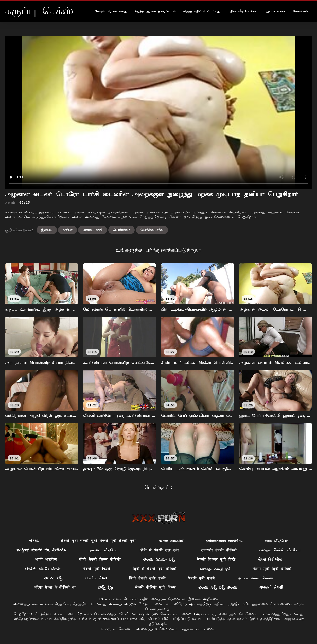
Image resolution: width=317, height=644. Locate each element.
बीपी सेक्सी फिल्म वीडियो (100, 559)
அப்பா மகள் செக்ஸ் (255, 578)
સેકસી (34, 541)
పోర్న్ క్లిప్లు (105, 587)
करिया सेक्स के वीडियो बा (55, 587)
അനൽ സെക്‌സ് (171, 541)
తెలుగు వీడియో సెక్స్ (159, 559)
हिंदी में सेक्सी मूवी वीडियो (155, 569)
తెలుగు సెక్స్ (53, 578)
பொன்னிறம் (121, 230)
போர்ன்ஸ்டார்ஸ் (152, 230)
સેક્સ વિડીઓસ (270, 559)
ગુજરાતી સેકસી (271, 587)
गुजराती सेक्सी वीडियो (219, 550)
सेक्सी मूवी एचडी (201, 578)
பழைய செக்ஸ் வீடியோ (280, 550)
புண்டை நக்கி (93, 230)
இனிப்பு (47, 230)
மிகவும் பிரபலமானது (110, 11)
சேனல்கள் (301, 11)
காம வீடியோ (276, 541)
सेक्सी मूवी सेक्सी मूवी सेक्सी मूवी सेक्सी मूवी (98, 541)
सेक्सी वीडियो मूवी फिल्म (155, 587)
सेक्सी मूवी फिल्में (96, 569)
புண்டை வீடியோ (103, 550)
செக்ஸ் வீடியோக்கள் (43, 569)
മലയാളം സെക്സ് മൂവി (215, 569)
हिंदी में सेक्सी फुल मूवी (159, 550)
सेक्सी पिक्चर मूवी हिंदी (216, 559)
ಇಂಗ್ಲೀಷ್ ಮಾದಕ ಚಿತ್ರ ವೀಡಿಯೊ (41, 550)
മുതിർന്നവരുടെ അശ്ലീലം (224, 541)
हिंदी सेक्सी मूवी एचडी (147, 578)
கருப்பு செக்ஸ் (119, 629)
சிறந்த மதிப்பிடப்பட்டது (202, 11)
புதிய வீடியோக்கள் (243, 11)
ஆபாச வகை (275, 11)
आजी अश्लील (46, 559)
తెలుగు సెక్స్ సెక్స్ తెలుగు (218, 587)
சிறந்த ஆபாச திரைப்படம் (155, 11)
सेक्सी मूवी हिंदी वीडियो (272, 569)
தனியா (67, 230)
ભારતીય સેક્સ (96, 578)
